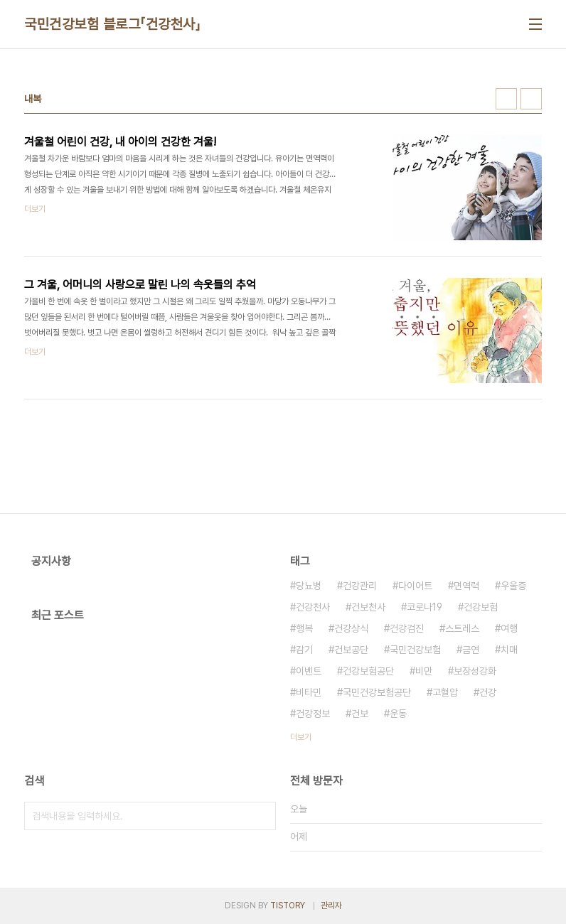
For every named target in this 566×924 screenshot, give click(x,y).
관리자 (331, 906)
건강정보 (313, 714)
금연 (471, 650)
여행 (509, 628)
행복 (304, 628)
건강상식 (351, 628)
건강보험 (481, 607)
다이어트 (415, 586)
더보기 (301, 737)
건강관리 (360, 586)
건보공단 (351, 650)
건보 (360, 714)
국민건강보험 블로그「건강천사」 (112, 24)
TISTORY (288, 906)
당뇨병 (309, 586)
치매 (509, 650)
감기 (304, 650)
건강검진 (407, 628)
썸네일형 (506, 99)
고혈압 (445, 692)
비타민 (309, 692)
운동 (398, 714)
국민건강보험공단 (377, 692)
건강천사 (313, 607)
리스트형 (531, 99)
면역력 (466, 586)
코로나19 (424, 607)
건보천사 (368, 607)
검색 (262, 816)
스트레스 (462, 628)
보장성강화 (475, 671)
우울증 (513, 586)
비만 (424, 671)
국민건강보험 (415, 650)
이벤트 (309, 671)
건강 (488, 692)
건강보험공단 (368, 671)
